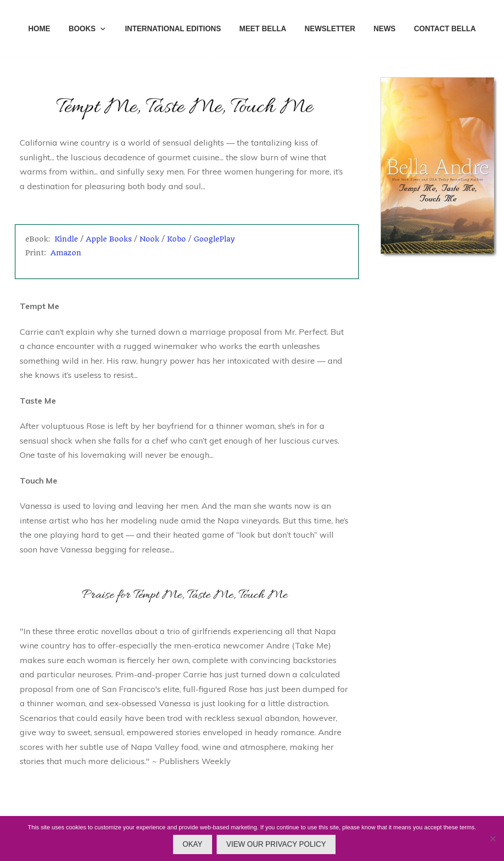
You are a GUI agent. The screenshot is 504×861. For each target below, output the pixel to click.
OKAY (193, 844)
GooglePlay (214, 239)
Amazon (66, 253)
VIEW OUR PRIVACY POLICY (276, 844)
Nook (149, 239)
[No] (493, 838)
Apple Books (109, 239)
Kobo (176, 239)
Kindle (66, 239)
